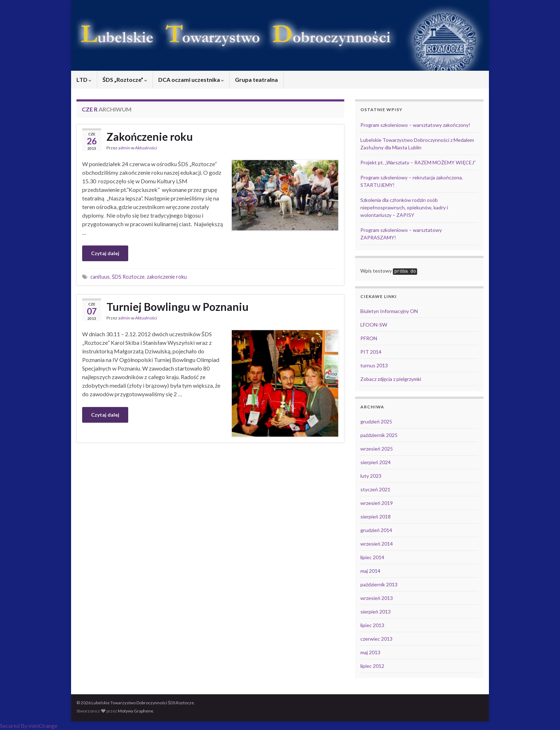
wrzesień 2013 (377, 598)
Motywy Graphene (136, 711)
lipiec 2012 (372, 666)
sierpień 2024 (376, 462)
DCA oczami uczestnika (191, 80)
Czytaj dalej (105, 253)
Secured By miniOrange (29, 726)
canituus (100, 277)
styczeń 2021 (375, 489)
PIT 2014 (371, 352)
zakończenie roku (167, 277)
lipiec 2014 (372, 557)
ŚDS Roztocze (128, 277)
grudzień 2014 (376, 530)
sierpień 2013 (376, 612)
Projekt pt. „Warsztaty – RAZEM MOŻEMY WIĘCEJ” (418, 162)
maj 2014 (370, 571)
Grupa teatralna (256, 80)
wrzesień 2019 (377, 503)
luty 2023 (371, 476)
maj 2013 (370, 652)
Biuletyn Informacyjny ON (389, 311)
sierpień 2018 (376, 517)
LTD (84, 80)
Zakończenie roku (150, 136)
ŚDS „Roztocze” (125, 80)
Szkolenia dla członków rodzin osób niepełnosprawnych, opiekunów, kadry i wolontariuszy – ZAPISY (404, 207)
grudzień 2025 (376, 421)
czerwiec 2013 (376, 639)
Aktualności (146, 148)
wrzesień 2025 (377, 449)
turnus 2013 (374, 365)
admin (124, 148)
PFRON (369, 338)
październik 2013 (379, 584)
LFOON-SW (374, 325)
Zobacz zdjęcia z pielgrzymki (391, 379)
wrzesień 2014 (377, 544)
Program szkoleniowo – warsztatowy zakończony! (415, 125)
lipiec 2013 (372, 625)
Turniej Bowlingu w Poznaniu (177, 307)
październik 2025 (379, 435)
